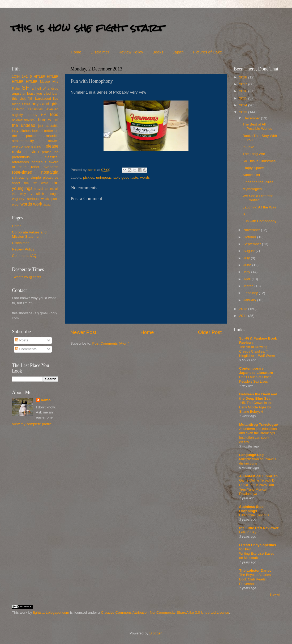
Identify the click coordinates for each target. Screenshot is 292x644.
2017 (244, 84)
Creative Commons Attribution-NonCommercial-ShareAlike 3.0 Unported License (165, 612)
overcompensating (27, 146)
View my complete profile (32, 424)
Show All (275, 595)
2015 (244, 98)
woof (16, 204)
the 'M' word (36, 183)
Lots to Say (248, 532)
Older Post (210, 332)
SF (25, 88)
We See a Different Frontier (258, 198)
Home (76, 52)
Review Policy (131, 52)
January (250, 300)
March (249, 286)
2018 (244, 77)
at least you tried (36, 93)
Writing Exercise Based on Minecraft (257, 556)
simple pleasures (44, 177)
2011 (244, 316)
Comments (26, 349)
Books (158, 52)
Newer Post (83, 332)
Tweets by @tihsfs (27, 277)
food (54, 114)
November (252, 230)
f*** (44, 115)
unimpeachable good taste (117, 177)
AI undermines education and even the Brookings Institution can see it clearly (258, 435)
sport (16, 183)
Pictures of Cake (207, 52)
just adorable (48, 126)
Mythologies (252, 189)
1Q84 (16, 77)
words (145, 177)
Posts (22, 340)
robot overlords (45, 167)
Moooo (45, 82)
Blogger (156, 633)
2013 (244, 112)
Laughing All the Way (259, 207)
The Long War (254, 154)
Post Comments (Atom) (111, 343)
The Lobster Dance (255, 570)
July (247, 258)
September (253, 244)
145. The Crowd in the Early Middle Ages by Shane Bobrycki (256, 407)
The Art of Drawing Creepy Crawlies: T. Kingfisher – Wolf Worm (257, 351)
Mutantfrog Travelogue (259, 425)
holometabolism (23, 120)
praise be (50, 152)
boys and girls (45, 104)
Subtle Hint (251, 175)
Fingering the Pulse (258, 182)
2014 (244, 105)
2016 (244, 91)
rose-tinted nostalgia (35, 172)
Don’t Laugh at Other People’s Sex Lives (255, 379)
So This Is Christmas (259, 161)
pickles (89, 177)
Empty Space (253, 168)
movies (53, 141)
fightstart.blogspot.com (51, 612)
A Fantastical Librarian (258, 476)
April (248, 279)
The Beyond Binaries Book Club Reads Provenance (255, 579)
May (247, 272)
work (38, 204)
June (248, 265)
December (252, 118)
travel (39, 189)
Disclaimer (100, 52)
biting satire (21, 104)
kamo (93, 170)
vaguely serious (25, 199)
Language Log (251, 455)
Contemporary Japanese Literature (256, 371)
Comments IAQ (24, 256)
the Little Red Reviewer (259, 528)
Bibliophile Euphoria (254, 515)
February (251, 293)
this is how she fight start (87, 28)
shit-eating (20, 177)
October (250, 237)
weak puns (50, 199)
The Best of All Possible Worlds (257, 126)
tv (31, 194)
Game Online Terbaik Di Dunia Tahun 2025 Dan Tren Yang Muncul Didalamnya (257, 487)
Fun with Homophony (260, 221)
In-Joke (248, 147)
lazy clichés (21, 131)
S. (244, 214)
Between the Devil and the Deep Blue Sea (258, 396)
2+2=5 (27, 76)
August (250, 251)
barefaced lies (47, 99)
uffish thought (47, 194)
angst (16, 93)
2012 (244, 309)
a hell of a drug (45, 88)
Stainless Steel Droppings (252, 509)
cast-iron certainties (27, 109)
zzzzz (47, 204)
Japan (178, 52)
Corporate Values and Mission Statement (29, 234)
